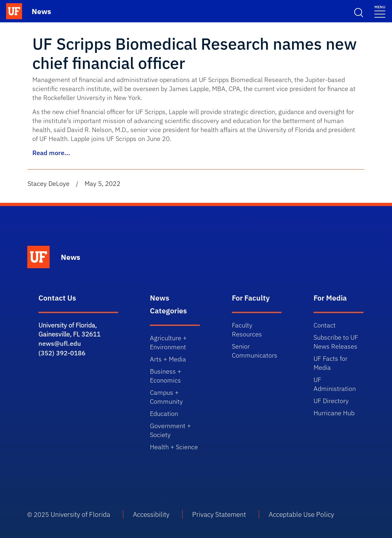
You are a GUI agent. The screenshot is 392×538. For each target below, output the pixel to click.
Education (164, 414)
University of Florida (80, 514)
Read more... (51, 153)
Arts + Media (168, 359)
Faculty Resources (247, 330)
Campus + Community (166, 397)
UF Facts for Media (331, 363)
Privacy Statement (219, 514)
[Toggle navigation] (380, 11)
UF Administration (335, 384)
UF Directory (331, 401)
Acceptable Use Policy (301, 514)
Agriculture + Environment (168, 342)
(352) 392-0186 (62, 353)
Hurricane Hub (334, 413)
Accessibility (151, 514)
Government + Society (170, 430)
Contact (325, 325)
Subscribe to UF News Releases (336, 342)
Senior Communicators (255, 351)
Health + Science (174, 447)
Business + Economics (166, 376)
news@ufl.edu (60, 343)
